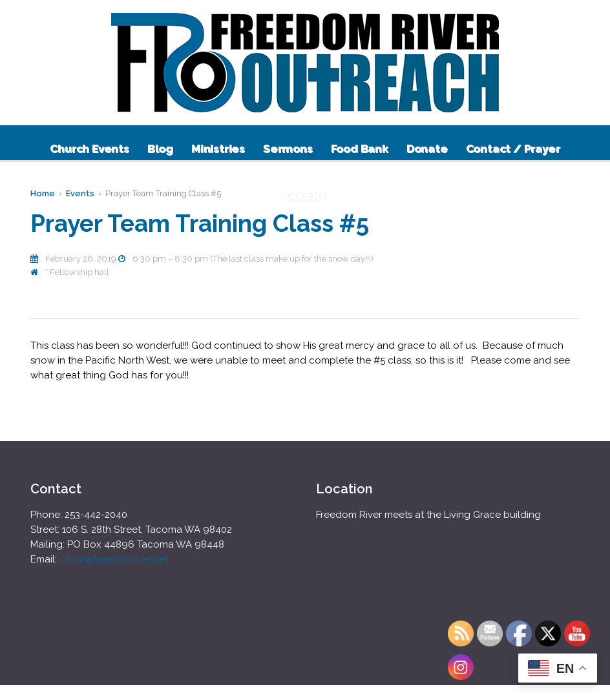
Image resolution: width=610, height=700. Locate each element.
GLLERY (305, 195)
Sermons (288, 149)
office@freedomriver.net (114, 559)
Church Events (89, 149)
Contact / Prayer (513, 149)
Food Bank (360, 149)
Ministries (218, 149)
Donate (427, 149)
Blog (160, 149)
